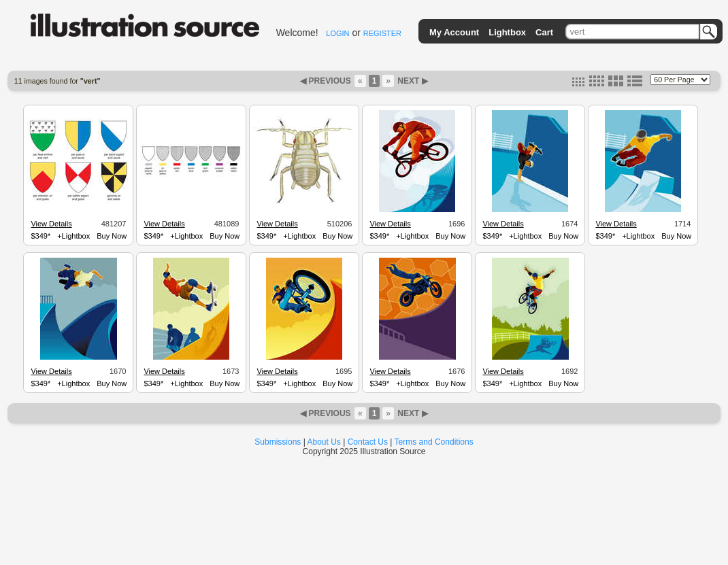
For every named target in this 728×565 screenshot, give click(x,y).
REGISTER (382, 33)
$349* (40, 236)
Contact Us (368, 442)
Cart (544, 32)
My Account (454, 32)
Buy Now (112, 236)
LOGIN (337, 33)
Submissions (278, 442)
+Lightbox (73, 236)
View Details (51, 224)
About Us (324, 442)
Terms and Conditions (434, 442)
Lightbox (507, 32)
